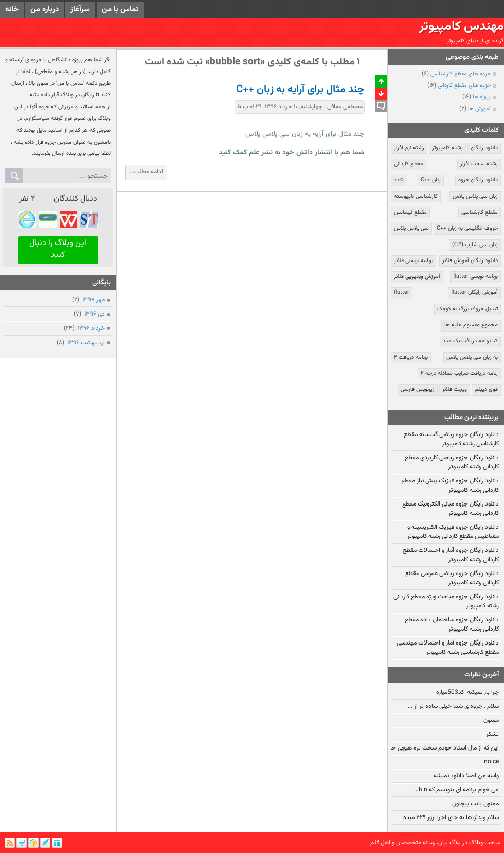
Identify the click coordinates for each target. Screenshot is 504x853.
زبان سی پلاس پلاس (475, 196)
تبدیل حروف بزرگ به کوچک (467, 309)
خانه (12, 10)
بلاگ (455, 843)
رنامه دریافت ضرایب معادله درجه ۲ (459, 373)
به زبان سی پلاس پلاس (472, 358)
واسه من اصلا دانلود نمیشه (466, 776)
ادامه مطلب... (146, 172)
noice (491, 762)
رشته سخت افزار (479, 164)
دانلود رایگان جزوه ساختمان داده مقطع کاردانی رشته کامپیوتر (452, 624)
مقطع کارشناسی (480, 212)
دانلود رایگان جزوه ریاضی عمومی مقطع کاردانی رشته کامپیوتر (452, 578)
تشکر (492, 734)
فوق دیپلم (486, 389)
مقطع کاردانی (409, 164)
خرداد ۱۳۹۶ (91, 328)
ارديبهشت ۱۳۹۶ (85, 343)
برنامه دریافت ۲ (411, 358)
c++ (399, 180)
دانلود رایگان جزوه (478, 180)
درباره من (44, 10)
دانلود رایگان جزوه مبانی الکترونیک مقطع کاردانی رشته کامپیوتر (451, 509)
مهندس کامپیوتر (462, 27)
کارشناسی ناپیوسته (416, 196)
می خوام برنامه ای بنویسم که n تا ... (456, 790)
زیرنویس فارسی (418, 389)
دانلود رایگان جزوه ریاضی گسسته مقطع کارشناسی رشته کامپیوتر (451, 439)
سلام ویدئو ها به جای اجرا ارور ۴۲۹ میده (451, 817)
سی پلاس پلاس (411, 228)
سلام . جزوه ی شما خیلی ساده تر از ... (453, 706)
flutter (402, 293)
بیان (443, 843)
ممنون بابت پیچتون (475, 804)
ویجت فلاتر (455, 389)
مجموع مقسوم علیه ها (471, 325)
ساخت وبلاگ (485, 843)
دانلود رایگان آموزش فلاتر (470, 261)
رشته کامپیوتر (447, 148)
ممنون (491, 720)
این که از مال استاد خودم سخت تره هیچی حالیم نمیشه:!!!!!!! (426, 748)
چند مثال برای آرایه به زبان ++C (300, 90)
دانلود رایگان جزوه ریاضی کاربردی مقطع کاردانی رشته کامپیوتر (452, 462)
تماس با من (120, 10)
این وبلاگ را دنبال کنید (58, 249)
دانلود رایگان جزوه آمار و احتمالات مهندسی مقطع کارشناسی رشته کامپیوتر (448, 648)
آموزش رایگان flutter (474, 293)
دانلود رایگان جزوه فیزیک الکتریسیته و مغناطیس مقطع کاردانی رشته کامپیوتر (453, 532)
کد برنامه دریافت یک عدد (470, 341)
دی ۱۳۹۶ (94, 314)
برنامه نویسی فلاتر (413, 261)
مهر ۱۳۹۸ (93, 300)
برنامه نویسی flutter (475, 277)
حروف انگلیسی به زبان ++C (467, 228)
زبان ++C (431, 180)
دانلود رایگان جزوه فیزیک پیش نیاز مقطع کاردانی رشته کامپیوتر (450, 485)
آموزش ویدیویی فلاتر (417, 277)
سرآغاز (80, 10)
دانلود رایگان (484, 148)
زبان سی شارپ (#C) (475, 245)
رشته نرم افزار (409, 148)
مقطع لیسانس (410, 212)
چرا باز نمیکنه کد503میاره (467, 692)
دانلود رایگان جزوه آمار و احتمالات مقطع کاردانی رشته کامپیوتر (451, 555)
